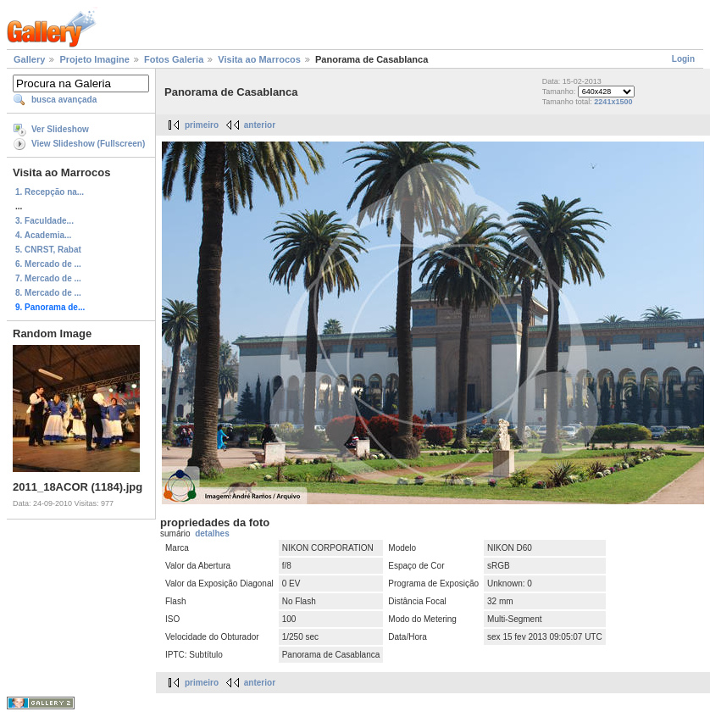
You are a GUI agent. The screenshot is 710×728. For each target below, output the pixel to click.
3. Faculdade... (44, 221)
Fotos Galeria (174, 59)
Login (683, 59)
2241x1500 (613, 102)
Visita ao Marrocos (259, 59)
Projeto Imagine (94, 59)
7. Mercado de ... (48, 278)
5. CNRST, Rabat (48, 250)
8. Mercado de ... (48, 293)
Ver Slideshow (60, 129)
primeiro (202, 125)
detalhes (212, 533)
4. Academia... (43, 235)
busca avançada (64, 100)
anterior (260, 125)
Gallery (29, 59)
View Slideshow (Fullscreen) (88, 144)
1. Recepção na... (50, 192)
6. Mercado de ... (48, 264)
